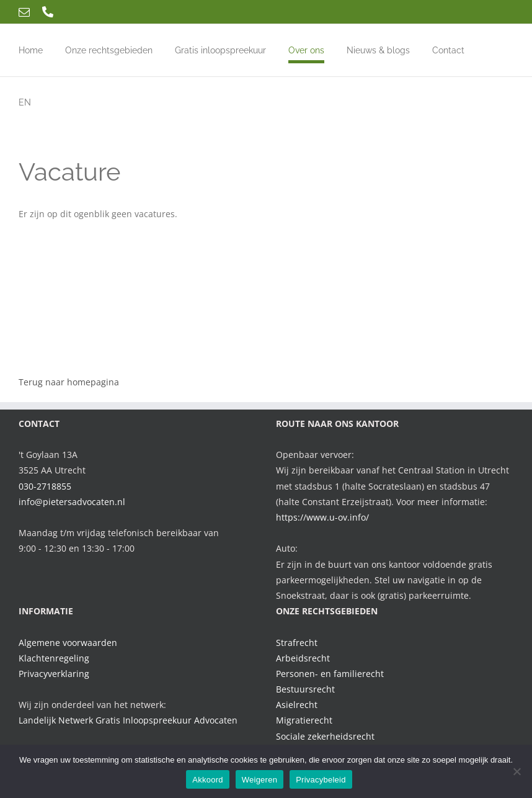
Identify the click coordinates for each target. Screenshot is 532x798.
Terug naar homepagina (69, 382)
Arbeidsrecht (303, 658)
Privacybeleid (321, 780)
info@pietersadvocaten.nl (72, 502)
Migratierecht (304, 720)
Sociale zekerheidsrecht (325, 736)
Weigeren (259, 780)
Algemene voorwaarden (68, 643)
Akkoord (207, 780)
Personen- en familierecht (330, 674)
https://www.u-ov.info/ (322, 517)
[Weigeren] (516, 771)
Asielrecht (297, 705)
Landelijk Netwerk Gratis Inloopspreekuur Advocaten (128, 720)
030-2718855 (45, 486)
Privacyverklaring (54, 674)
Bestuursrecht (305, 689)
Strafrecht (297, 643)
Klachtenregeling (54, 658)
